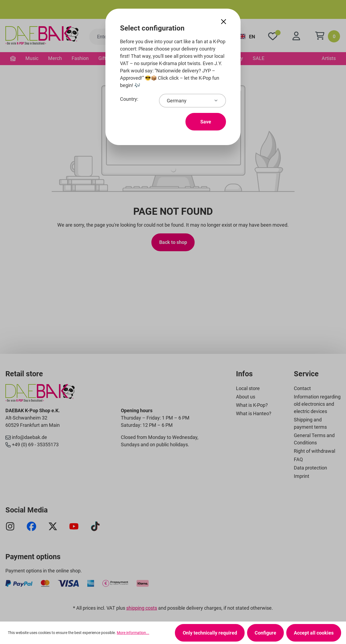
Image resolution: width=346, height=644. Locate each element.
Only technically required (210, 633)
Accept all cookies (314, 633)
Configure (265, 633)
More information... (133, 633)
